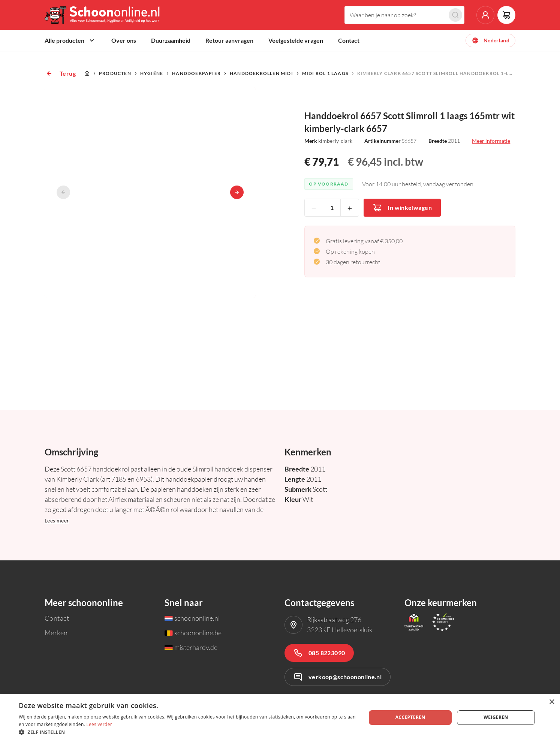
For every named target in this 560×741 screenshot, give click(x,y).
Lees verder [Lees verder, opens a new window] (99, 724)
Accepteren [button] (410, 717)
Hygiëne (152, 73)
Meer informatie (491, 141)
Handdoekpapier (196, 73)
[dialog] (280, 718)
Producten (115, 73)
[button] (187, 732)
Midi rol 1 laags (325, 73)
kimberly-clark (335, 141)
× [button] (552, 702)
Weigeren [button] (496, 717)
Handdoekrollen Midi (261, 73)
